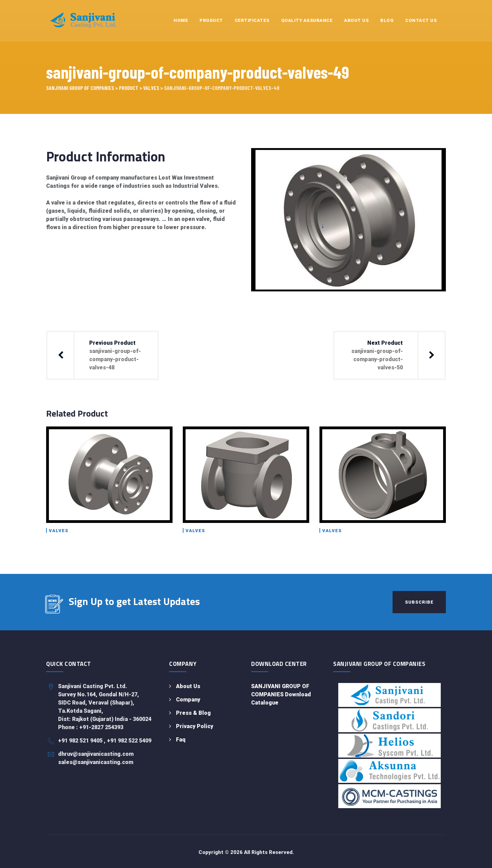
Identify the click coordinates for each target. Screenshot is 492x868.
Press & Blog (193, 713)
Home (181, 20)
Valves (59, 531)
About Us (356, 20)
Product (211, 20)
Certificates (252, 20)
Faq (181, 740)
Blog (387, 20)
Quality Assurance (307, 20)
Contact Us (421, 20)
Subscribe (419, 602)
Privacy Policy (195, 726)
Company (188, 700)
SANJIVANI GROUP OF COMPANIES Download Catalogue (281, 694)
